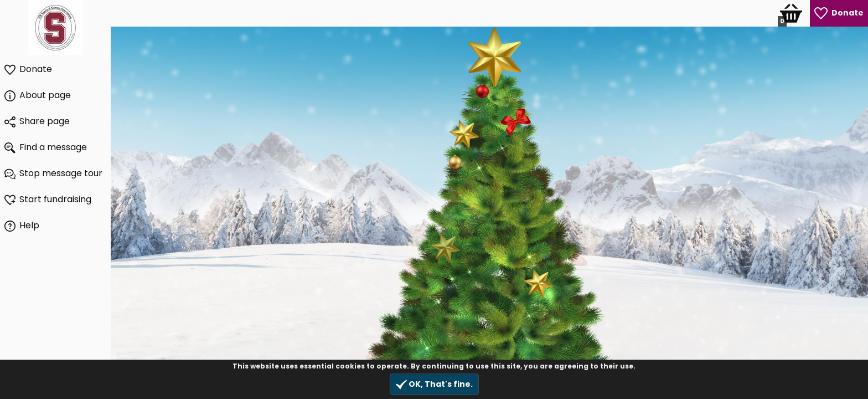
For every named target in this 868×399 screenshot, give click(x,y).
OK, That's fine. (434, 384)
